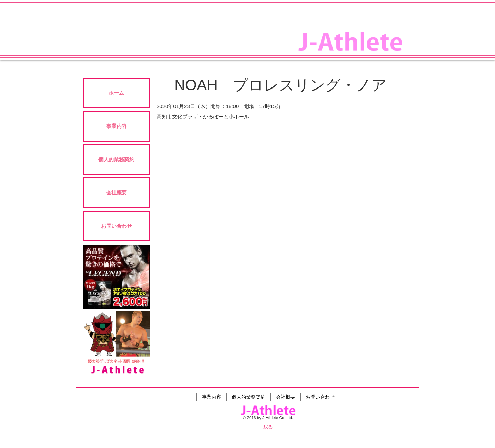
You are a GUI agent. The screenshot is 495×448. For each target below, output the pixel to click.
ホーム (116, 93)
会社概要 (117, 193)
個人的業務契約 (116, 159)
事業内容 (117, 126)
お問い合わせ (117, 226)
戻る (268, 427)
